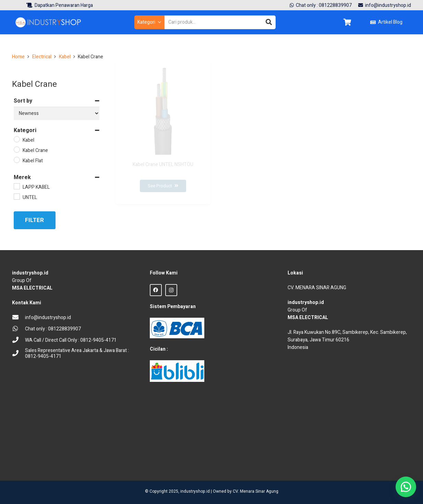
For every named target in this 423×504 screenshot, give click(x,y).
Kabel (65, 57)
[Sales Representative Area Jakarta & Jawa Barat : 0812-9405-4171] (19, 354)
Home (18, 57)
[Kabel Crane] (16, 149)
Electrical (42, 57)
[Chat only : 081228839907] (19, 329)
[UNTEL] (16, 196)
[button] (149, 22)
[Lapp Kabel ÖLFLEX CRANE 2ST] (263, 152)
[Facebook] (156, 290)
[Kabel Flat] (16, 160)
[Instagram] (171, 290)
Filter (34, 220)
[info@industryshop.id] (19, 318)
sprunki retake (290, 461)
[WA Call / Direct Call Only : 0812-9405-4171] (19, 341)
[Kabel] (16, 139)
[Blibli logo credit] (177, 371)
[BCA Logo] (177, 328)
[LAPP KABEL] (16, 186)
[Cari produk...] (220, 22)
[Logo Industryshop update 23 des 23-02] (49, 22)
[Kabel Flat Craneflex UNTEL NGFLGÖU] (363, 152)
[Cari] (269, 22)
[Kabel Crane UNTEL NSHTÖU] (163, 152)
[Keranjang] (347, 22)
